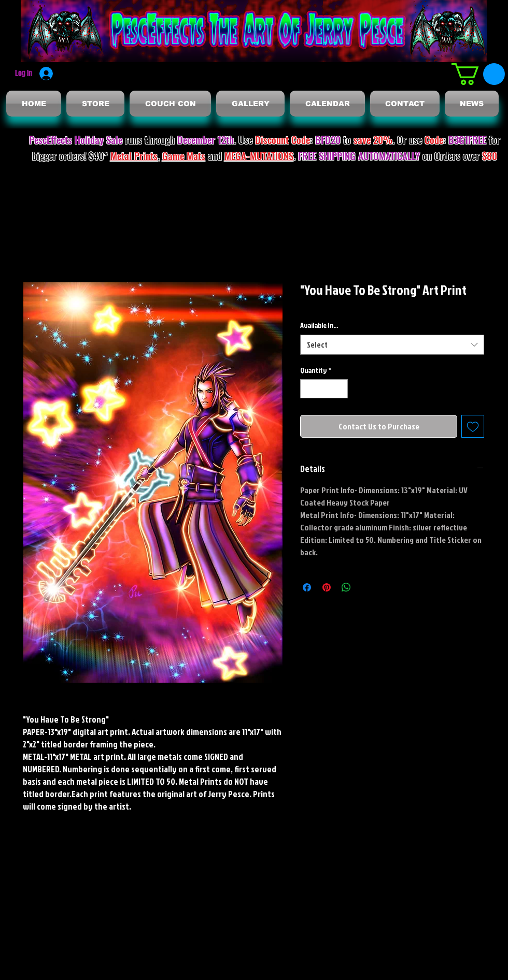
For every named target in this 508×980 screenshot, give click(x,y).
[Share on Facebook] (307, 587)
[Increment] (340, 389)
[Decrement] (308, 389)
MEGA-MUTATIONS (259, 155)
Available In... (319, 325)
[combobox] (392, 345)
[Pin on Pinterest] (327, 587)
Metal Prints (134, 155)
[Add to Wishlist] (473, 426)
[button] (478, 74)
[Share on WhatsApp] (346, 587)
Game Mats (184, 155)
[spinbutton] (324, 389)
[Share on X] (366, 587)
